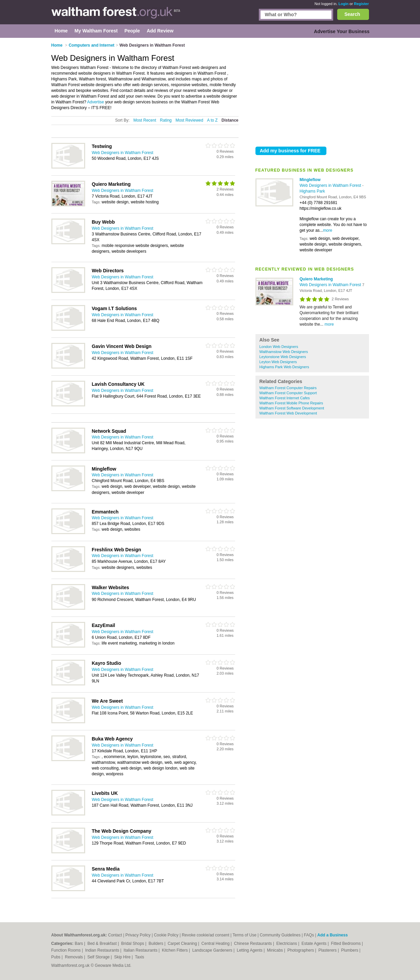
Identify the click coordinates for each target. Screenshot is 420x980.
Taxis (139, 957)
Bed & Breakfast (103, 944)
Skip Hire (123, 957)
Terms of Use (244, 935)
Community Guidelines (280, 935)
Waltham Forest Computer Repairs (288, 388)
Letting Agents (250, 950)
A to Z (212, 120)
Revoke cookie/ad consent (206, 935)
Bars (79, 944)
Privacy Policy (138, 935)
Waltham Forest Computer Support (288, 393)
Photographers (301, 950)
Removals (75, 957)
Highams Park (312, 191)
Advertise (96, 102)
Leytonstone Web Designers (283, 357)
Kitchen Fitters (175, 950)
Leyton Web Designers (278, 362)
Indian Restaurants (103, 950)
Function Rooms (67, 950)
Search (352, 14)
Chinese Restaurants (254, 944)
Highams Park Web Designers (284, 367)
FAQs (309, 935)
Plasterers (328, 950)
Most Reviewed (189, 120)
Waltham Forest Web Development (288, 413)
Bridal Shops (133, 944)
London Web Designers (279, 347)
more (328, 230)
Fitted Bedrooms (346, 944)
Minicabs (276, 950)
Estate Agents (314, 944)
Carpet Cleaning (183, 944)
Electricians (287, 944)
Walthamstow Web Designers (284, 352)
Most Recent (145, 120)
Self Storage (99, 957)
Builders (157, 944)
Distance (230, 120)
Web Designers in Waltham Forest (331, 185)
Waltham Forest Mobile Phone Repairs (291, 403)
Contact (115, 935)
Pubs (57, 957)
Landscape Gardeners (213, 950)
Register (361, 4)
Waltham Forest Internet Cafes (285, 398)
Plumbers (350, 950)
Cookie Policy (166, 935)
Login (344, 4)
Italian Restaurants (141, 950)
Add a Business (332, 935)
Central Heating (216, 944)
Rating (166, 120)
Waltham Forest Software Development (292, 408)
